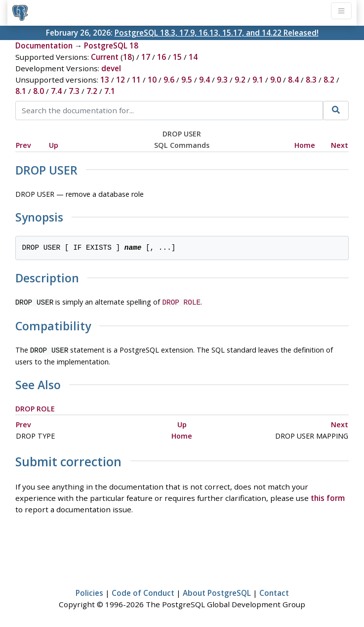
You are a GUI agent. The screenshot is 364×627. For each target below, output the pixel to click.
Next (340, 145)
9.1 (258, 80)
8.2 (329, 80)
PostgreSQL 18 (111, 45)
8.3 (311, 80)
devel (111, 68)
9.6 (169, 80)
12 (121, 80)
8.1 (21, 91)
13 (105, 80)
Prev (23, 145)
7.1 (110, 91)
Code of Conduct (143, 591)
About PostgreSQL (217, 591)
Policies (89, 591)
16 (162, 57)
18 (127, 57)
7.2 (92, 91)
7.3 (74, 91)
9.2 (240, 80)
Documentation (44, 45)
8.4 (293, 80)
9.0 (276, 80)
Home (305, 145)
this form (328, 496)
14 (193, 57)
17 (146, 57)
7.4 (56, 91)
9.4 (204, 80)
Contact (274, 591)
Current (105, 57)
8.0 (39, 91)
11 (136, 80)
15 (177, 57)
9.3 (222, 80)
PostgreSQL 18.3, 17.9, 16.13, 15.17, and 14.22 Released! (217, 33)
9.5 (187, 80)
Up (54, 145)
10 (152, 80)
